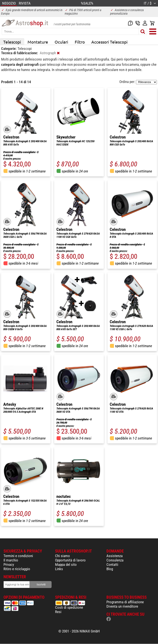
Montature (38, 42)
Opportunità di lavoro (70, 560)
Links (59, 569)
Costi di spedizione (69, 607)
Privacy (9, 565)
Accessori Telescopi (109, 42)
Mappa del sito (66, 565)
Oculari (61, 42)
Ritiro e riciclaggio (17, 569)
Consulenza (115, 560)
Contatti (112, 565)
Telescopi (12, 42)
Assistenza (115, 556)
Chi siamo (63, 556)
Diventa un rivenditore (122, 606)
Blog (110, 569)
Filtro (80, 42)
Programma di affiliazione (125, 602)
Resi (58, 612)
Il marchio (11, 560)
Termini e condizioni (18, 556)
